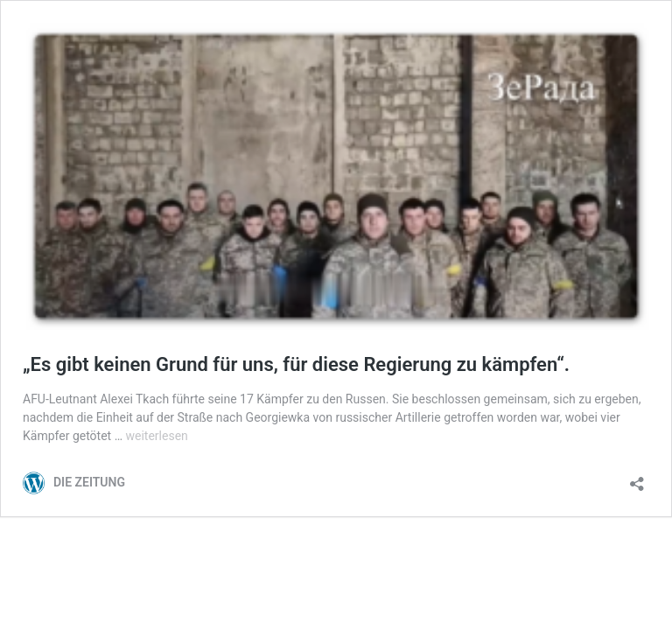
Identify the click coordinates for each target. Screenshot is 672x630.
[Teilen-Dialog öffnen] (637, 478)
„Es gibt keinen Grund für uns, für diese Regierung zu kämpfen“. (296, 364)
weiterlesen (157, 436)
